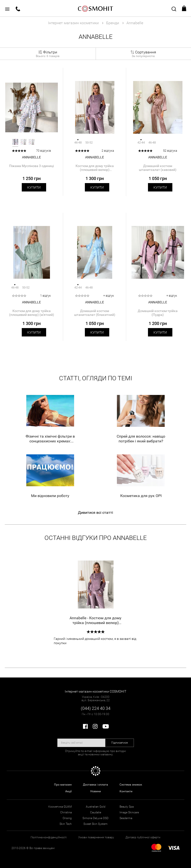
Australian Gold (96, 807)
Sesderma (126, 818)
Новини (96, 791)
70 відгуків (44, 151)
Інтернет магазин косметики (73, 23)
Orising (67, 818)
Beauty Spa (127, 807)
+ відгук (109, 296)
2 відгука (108, 151)
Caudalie (96, 812)
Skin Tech (66, 824)
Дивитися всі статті (95, 512)
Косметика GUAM (60, 807)
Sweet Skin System (95, 824)
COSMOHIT (96, 8)
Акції (68, 791)
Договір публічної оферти (143, 837)
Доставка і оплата (95, 785)
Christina (66, 812)
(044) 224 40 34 (96, 708)
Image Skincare (129, 812)
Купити (34, 187)
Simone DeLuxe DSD (95, 818)
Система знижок (131, 785)
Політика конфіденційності (49, 837)
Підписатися (120, 743)
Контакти (126, 791)
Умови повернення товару (96, 837)
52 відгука (170, 151)
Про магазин (63, 785)
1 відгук (46, 296)
